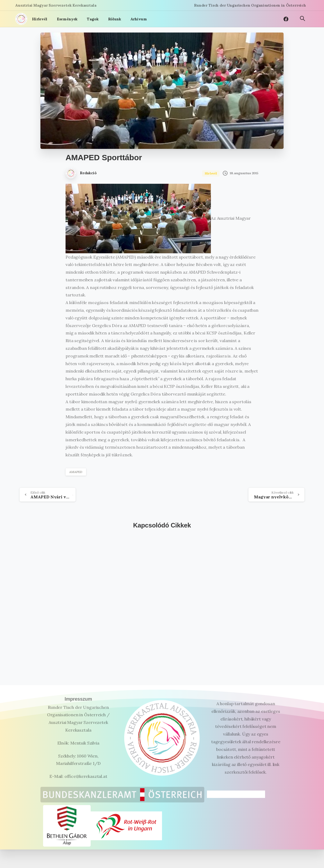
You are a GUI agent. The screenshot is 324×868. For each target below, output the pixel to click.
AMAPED (76, 472)
